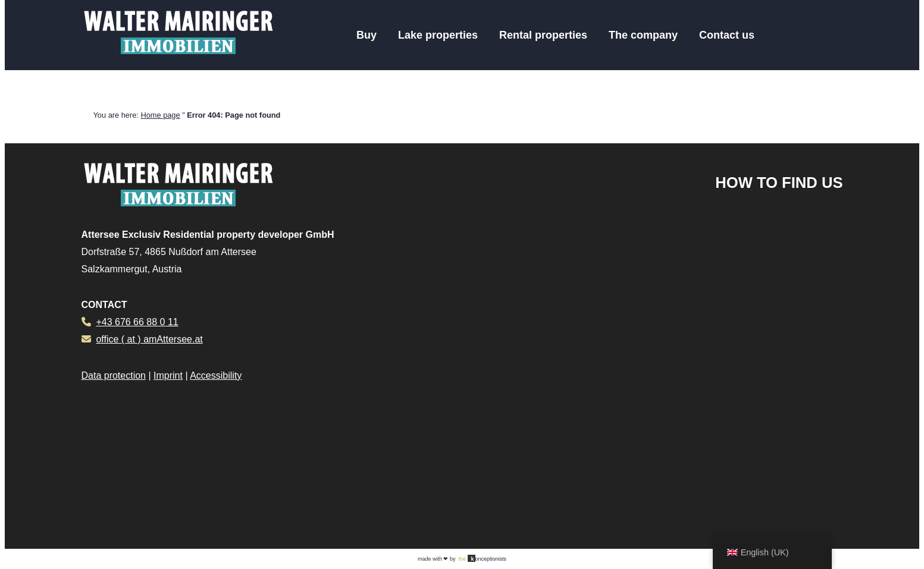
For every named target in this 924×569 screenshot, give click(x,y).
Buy (367, 35)
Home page (160, 115)
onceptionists (482, 558)
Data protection (114, 375)
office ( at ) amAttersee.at (149, 339)
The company (643, 35)
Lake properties (438, 35)
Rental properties (543, 35)
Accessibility (216, 375)
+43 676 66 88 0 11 (137, 322)
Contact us (727, 35)
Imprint (168, 375)
